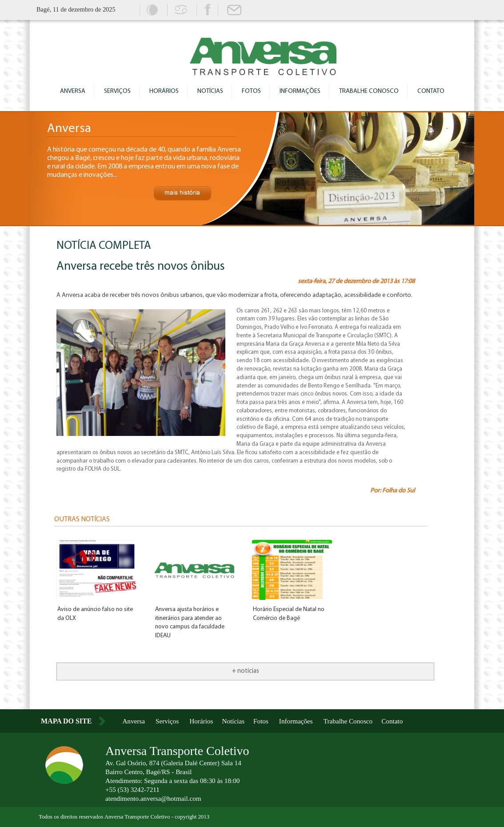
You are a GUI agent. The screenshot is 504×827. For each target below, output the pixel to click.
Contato (431, 91)
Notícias (210, 91)
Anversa (73, 91)
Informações (300, 91)
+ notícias (246, 671)
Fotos (251, 91)
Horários (164, 91)
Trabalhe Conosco (369, 91)
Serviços (117, 91)
